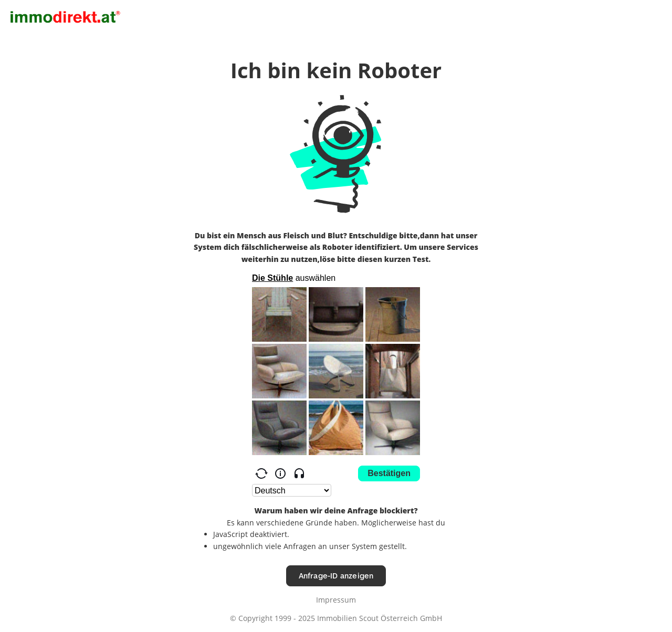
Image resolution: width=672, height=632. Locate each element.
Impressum (336, 600)
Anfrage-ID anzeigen (336, 576)
